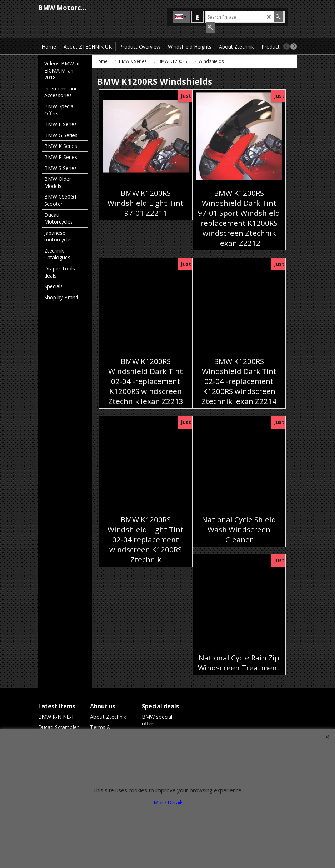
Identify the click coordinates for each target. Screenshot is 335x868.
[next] (294, 46)
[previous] (286, 46)
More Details (169, 802)
